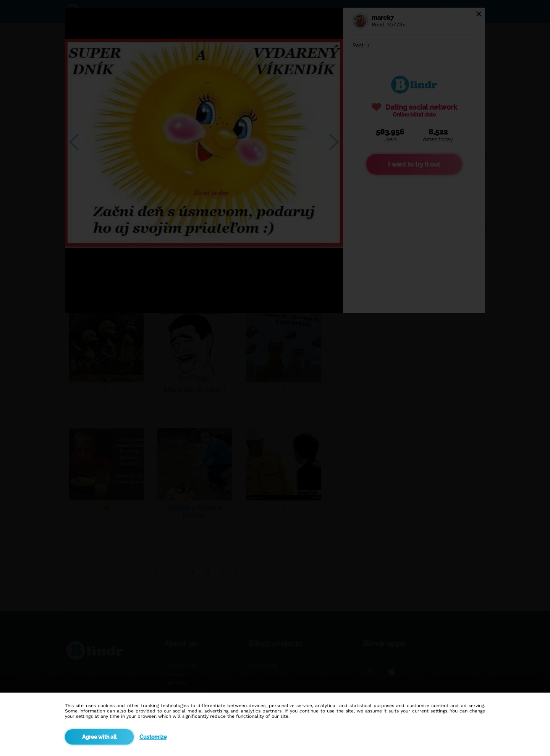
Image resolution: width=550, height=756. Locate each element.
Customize (153, 737)
